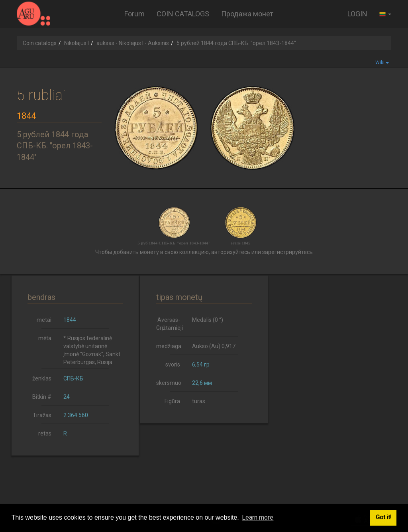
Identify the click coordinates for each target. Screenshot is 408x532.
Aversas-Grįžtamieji (170, 324)
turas (199, 401)
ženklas (42, 378)
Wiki (382, 63)
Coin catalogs (40, 43)
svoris (173, 365)
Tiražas (42, 415)
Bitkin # (42, 397)
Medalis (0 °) (208, 320)
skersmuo (169, 383)
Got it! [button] (383, 517)
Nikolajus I (76, 43)
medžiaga (169, 346)
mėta (45, 338)
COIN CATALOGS (183, 14)
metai (44, 320)
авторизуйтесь (231, 252)
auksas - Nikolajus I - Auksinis (133, 43)
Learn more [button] (258, 517)
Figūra (172, 401)
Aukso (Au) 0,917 (214, 346)
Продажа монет (247, 14)
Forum (134, 14)
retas (45, 433)
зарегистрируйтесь (287, 252)
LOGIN (357, 14)
